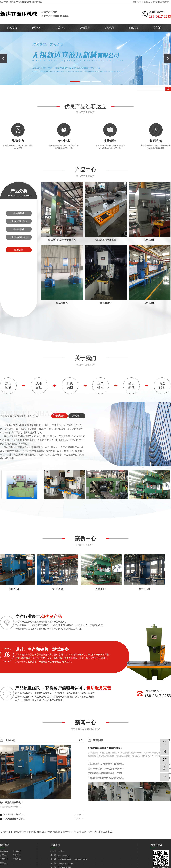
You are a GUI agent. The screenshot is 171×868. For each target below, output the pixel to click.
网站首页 (12, 28)
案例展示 (85, 28)
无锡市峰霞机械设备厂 (60, 832)
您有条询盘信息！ (162, 2)
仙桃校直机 (19, 229)
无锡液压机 (102, 589)
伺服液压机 (15, 589)
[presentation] (4, 58)
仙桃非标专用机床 (19, 237)
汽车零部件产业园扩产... (14, 814)
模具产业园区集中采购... (14, 819)
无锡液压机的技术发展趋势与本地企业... (106, 769)
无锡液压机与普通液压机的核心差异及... (106, 773)
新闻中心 (4, 863)
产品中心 (61, 28)
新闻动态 (109, 28)
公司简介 (36, 28)
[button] (75, 82)
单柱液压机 (145, 589)
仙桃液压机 (19, 213)
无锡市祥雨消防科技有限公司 (30, 832)
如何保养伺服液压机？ (11, 802)
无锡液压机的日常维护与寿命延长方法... (106, 778)
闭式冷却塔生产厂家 (85, 832)
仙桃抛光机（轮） (19, 221)
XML (150, 2)
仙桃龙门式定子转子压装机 (62, 240)
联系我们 (157, 28)
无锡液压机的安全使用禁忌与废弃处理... (106, 764)
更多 (81, 740)
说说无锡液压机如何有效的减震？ (105, 748)
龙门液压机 (59, 589)
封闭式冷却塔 (105, 832)
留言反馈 (133, 28)
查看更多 (19, 250)
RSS (144, 2)
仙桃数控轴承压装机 (106, 240)
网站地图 (137, 2)
